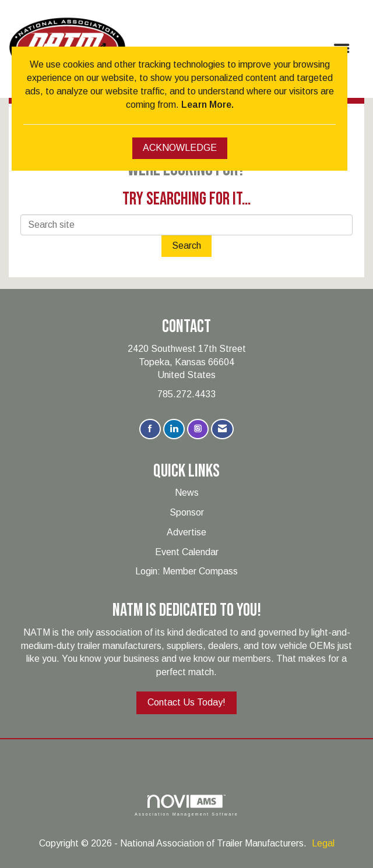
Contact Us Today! (186, 702)
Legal (323, 843)
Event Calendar (187, 552)
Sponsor (187, 512)
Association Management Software (186, 805)
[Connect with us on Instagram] (198, 429)
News (187, 493)
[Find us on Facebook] (150, 429)
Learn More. (207, 105)
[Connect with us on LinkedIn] (174, 429)
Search (186, 246)
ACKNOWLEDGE (180, 148)
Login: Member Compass (186, 571)
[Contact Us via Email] (222, 429)
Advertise (186, 532)
